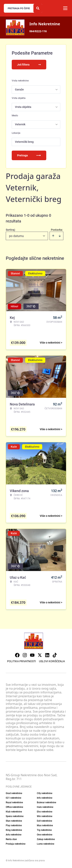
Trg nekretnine (44, 830)
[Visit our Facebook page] (17, 655)
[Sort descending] (60, 236)
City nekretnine (45, 793)
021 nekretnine (13, 798)
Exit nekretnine (44, 821)
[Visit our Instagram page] (25, 655)
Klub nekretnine (14, 812)
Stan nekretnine (14, 821)
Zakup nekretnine (46, 839)
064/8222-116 (38, 31)
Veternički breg (24, 142)
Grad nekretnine (14, 793)
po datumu (16, 236)
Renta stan (11, 839)
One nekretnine (45, 835)
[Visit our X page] (40, 655)
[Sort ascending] (53, 236)
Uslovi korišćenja (52, 661)
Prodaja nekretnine (16, 844)
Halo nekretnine (45, 807)
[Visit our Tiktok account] (55, 655)
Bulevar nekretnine (46, 802)
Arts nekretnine (14, 835)
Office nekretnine (14, 807)
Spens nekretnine (15, 816)
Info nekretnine (45, 798)
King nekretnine (14, 830)
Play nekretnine (14, 825)
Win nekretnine (45, 816)
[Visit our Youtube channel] (32, 655)
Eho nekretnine (45, 812)
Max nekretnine (45, 825)
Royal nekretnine (14, 802)
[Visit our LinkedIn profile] (47, 655)
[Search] (38, 8)
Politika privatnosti (22, 661)
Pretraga (29, 155)
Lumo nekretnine (46, 844)
